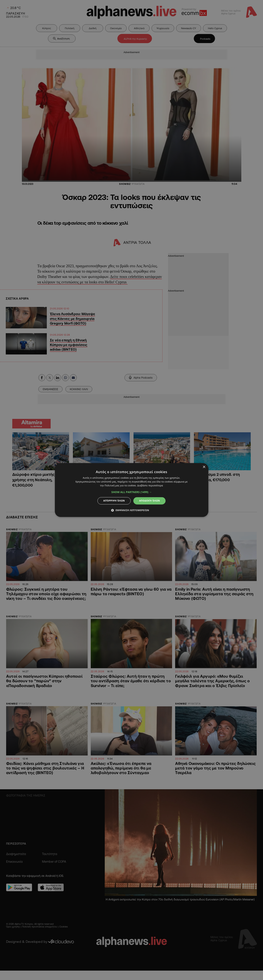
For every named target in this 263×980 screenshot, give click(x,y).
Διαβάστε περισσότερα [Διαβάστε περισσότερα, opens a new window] (150, 485)
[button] (131, 492)
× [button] (204, 467)
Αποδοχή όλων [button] (149, 501)
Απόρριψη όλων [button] (114, 501)
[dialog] (131, 490)
